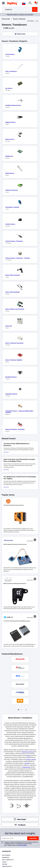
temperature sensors (28, 752)
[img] (12, 4)
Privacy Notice (22, 845)
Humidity (27, 763)
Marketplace (6, 857)
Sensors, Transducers (19, 19)
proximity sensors (31, 759)
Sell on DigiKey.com (8, 860)
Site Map (5, 864)
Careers (4, 862)
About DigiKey (6, 855)
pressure (29, 756)
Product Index (6, 19)
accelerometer (26, 767)
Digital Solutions (7, 866)
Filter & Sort (21, 34)
